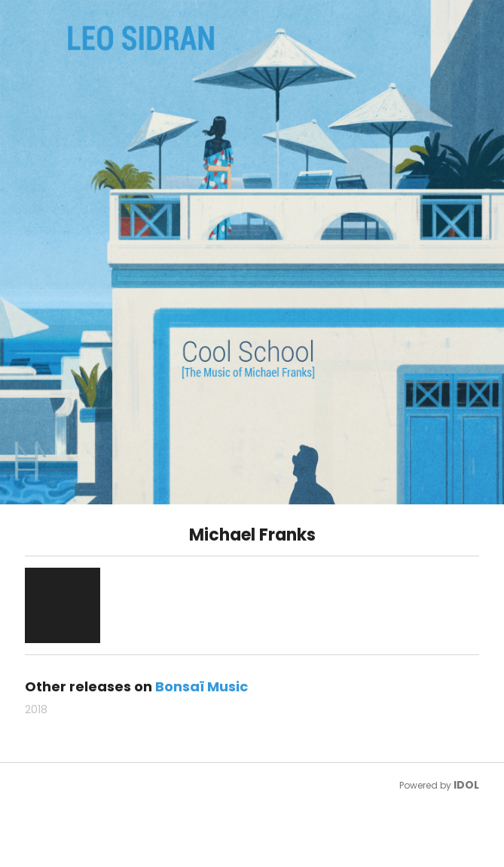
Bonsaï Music (202, 686)
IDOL (466, 785)
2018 (36, 709)
